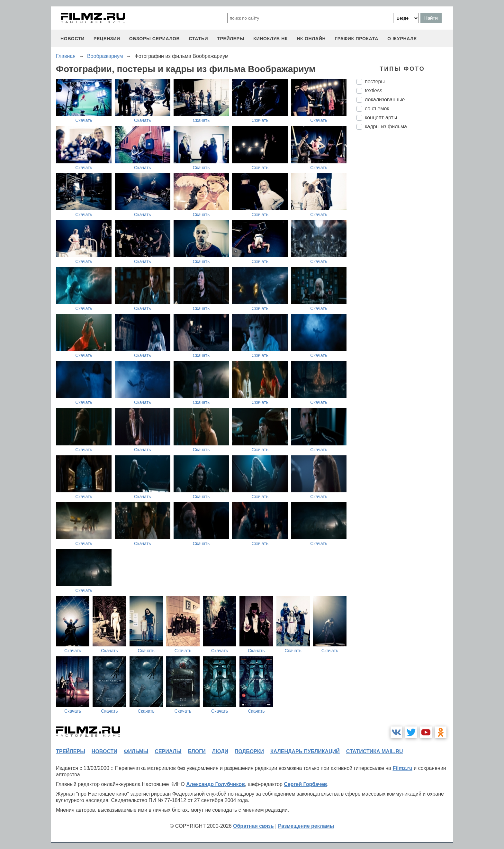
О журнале (402, 39)
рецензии (107, 39)
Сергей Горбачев (305, 784)
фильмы (136, 751)
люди (220, 751)
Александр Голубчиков (216, 784)
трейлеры (231, 39)
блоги (197, 751)
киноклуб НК (270, 39)
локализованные (385, 100)
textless (373, 91)
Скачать (84, 120)
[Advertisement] (405, 242)
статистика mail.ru (375, 751)
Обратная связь (253, 826)
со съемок (377, 109)
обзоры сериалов (155, 39)
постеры (375, 82)
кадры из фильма (386, 127)
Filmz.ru (402, 768)
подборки (249, 751)
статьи (198, 39)
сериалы (168, 751)
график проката (356, 39)
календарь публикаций (305, 751)
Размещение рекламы (306, 826)
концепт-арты (381, 118)
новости (72, 39)
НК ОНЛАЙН (311, 39)
